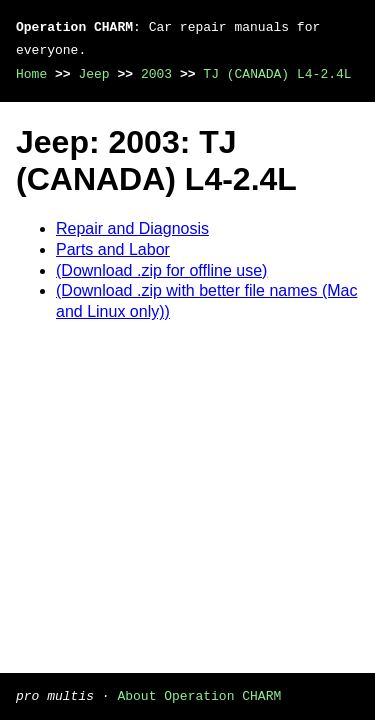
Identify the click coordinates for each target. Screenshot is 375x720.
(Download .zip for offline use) (161, 270)
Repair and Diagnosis (132, 228)
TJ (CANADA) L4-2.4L (277, 74)
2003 (156, 74)
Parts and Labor (113, 249)
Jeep (93, 74)
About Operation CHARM (199, 695)
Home (31, 74)
